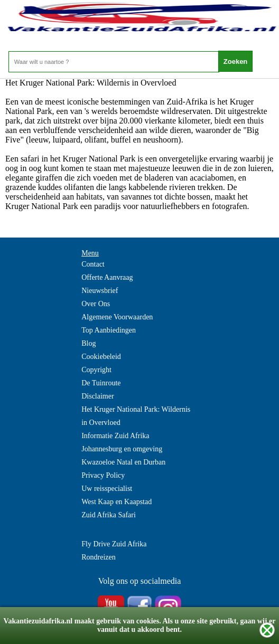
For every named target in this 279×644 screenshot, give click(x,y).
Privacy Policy (103, 475)
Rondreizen (99, 557)
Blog (89, 343)
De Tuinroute (101, 383)
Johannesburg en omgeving (122, 449)
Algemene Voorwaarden (117, 317)
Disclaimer (97, 396)
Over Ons (96, 304)
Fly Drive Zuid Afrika (114, 544)
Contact (93, 264)
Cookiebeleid (101, 357)
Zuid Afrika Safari (109, 515)
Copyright (96, 370)
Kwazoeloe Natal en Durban (123, 462)
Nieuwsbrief (100, 291)
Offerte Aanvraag (107, 277)
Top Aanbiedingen (109, 330)
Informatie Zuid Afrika (115, 436)
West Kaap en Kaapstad (117, 502)
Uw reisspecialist (107, 489)
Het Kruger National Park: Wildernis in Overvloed (136, 416)
